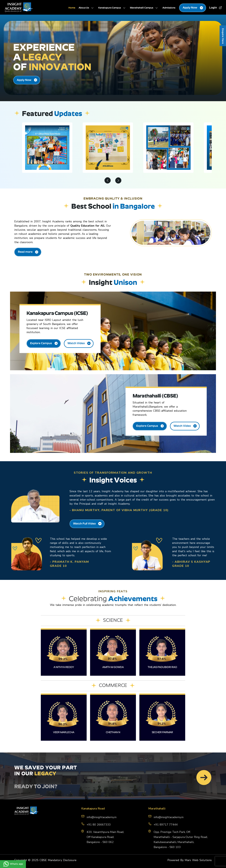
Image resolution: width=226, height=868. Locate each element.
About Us (87, 8)
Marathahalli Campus (144, 8)
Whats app (13, 864)
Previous (108, 181)
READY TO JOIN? (36, 787)
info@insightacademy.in (169, 817)
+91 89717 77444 (166, 825)
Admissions (169, 8)
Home (72, 8)
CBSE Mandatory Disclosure (58, 860)
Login (216, 8)
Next (118, 181)
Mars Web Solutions (198, 860)
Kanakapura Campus (112, 8)
